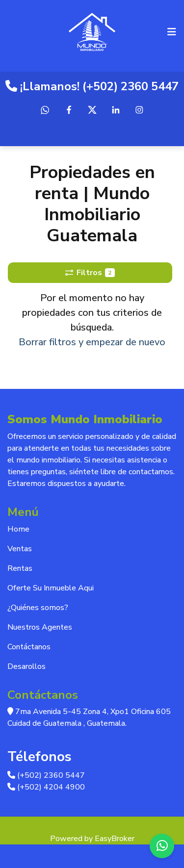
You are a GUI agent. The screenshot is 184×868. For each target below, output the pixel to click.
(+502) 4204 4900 (46, 787)
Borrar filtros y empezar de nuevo (92, 342)
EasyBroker (115, 839)
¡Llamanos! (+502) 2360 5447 (92, 86)
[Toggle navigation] (172, 32)
